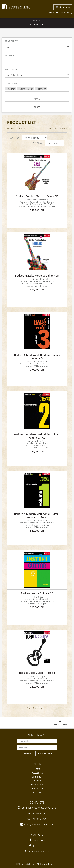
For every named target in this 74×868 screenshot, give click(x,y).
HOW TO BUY (37, 784)
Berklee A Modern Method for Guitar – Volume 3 (37, 357)
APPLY (37, 99)
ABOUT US (37, 781)
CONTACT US (37, 788)
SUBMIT (28, 753)
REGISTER (37, 792)
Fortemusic (37, 840)
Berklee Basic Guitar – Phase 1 (37, 673)
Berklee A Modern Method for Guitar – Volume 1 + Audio (37, 515)
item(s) (65, 7)
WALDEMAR (37, 773)
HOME (37, 769)
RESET (37, 107)
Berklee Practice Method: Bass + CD (37, 196)
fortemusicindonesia (37, 851)
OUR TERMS (37, 777)
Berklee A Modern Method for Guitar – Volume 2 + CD (37, 436)
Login (54, 13)
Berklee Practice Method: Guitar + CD (37, 276)
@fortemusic (37, 846)
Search (66, 13)
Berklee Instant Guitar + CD (37, 593)
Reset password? (46, 753)
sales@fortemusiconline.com (37, 825)
